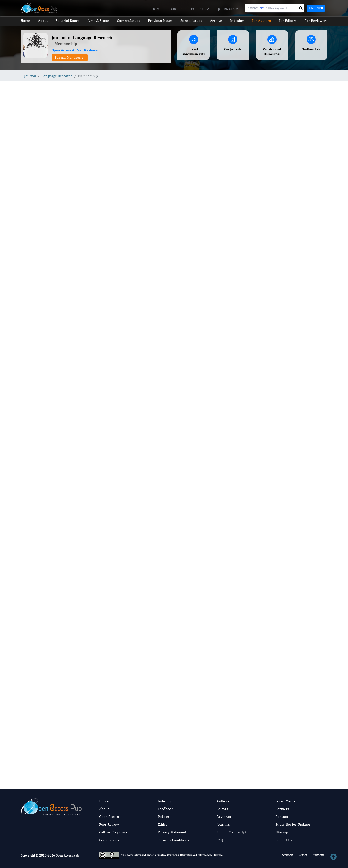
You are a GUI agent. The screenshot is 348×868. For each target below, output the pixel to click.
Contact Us (284, 840)
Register (316, 8)
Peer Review (109, 824)
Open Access (109, 817)
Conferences (109, 840)
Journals (228, 9)
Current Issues (128, 21)
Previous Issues (160, 21)
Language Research (57, 76)
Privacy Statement (172, 832)
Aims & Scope (98, 21)
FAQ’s (221, 840)
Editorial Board (68, 21)
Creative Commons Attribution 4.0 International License (190, 855)
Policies (200, 9)
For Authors (261, 21)
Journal (30, 76)
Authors (223, 801)
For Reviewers (316, 21)
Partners (282, 809)
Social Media (285, 801)
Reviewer (224, 817)
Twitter (302, 855)
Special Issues (191, 21)
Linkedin (317, 855)
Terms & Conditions (173, 840)
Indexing (237, 21)
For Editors (288, 21)
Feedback (165, 809)
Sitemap (282, 832)
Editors (222, 809)
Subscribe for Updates (293, 824)
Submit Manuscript (70, 57)
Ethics (162, 824)
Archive (216, 21)
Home (156, 9)
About (176, 9)
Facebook (286, 855)
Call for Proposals (113, 832)
